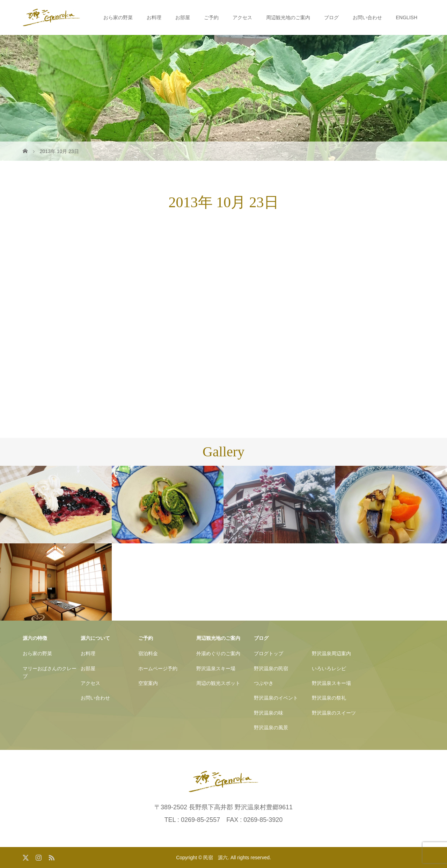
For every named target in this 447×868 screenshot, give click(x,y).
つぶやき (264, 683)
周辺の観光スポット (218, 683)
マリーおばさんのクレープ (50, 672)
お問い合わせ (367, 17)
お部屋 (183, 17)
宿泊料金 (148, 653)
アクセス (242, 17)
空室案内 (148, 683)
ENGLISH (407, 17)
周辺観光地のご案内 (288, 17)
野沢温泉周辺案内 (331, 653)
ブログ (331, 17)
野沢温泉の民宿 (271, 668)
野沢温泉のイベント (276, 698)
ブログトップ (269, 653)
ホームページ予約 (158, 668)
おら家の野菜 (118, 17)
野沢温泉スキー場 (216, 668)
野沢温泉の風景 (271, 728)
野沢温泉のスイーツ (334, 713)
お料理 (154, 17)
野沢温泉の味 (269, 713)
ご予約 (211, 17)
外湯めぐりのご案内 (218, 653)
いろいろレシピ (329, 668)
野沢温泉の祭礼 (329, 698)
